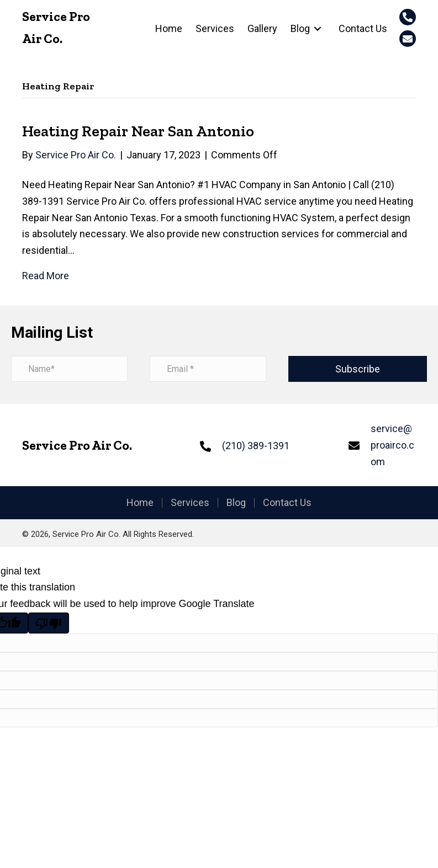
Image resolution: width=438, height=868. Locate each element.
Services (190, 503)
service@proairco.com (392, 445)
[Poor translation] (49, 623)
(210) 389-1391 (256, 446)
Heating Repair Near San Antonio (138, 131)
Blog (236, 503)
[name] (69, 369)
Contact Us (287, 503)
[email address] (208, 369)
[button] (408, 17)
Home (140, 503)
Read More (46, 276)
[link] (169, 29)
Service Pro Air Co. (77, 445)
